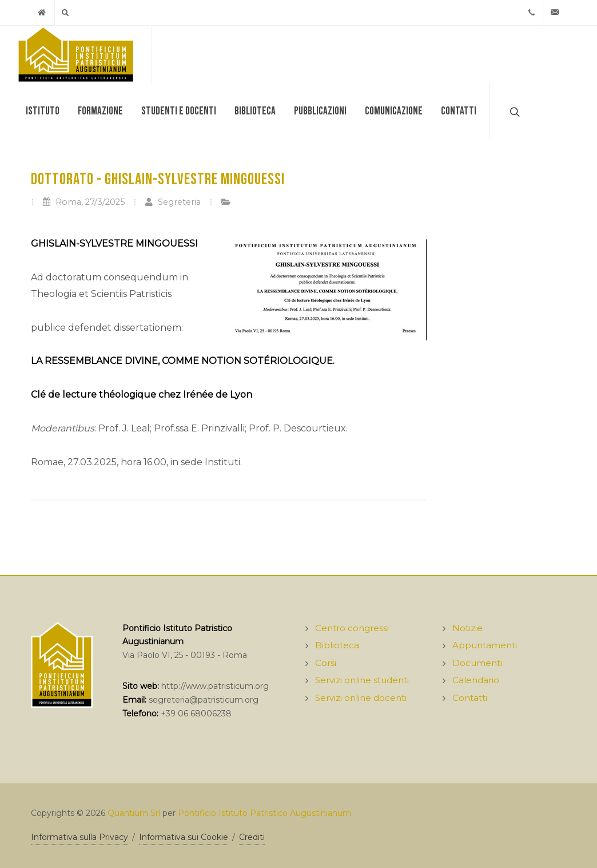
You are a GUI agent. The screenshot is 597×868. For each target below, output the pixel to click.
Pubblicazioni (320, 111)
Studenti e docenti (179, 111)
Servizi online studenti (362, 680)
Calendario (476, 680)
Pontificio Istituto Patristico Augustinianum (264, 813)
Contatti (459, 111)
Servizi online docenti (361, 698)
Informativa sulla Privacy (79, 837)
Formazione (100, 111)
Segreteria (173, 202)
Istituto (43, 111)
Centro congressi (352, 628)
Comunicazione (394, 111)
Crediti (252, 837)
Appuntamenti (485, 645)
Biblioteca (255, 111)
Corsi (326, 663)
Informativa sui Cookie (184, 837)
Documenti (477, 663)
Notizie (467, 628)
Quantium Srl (134, 813)
